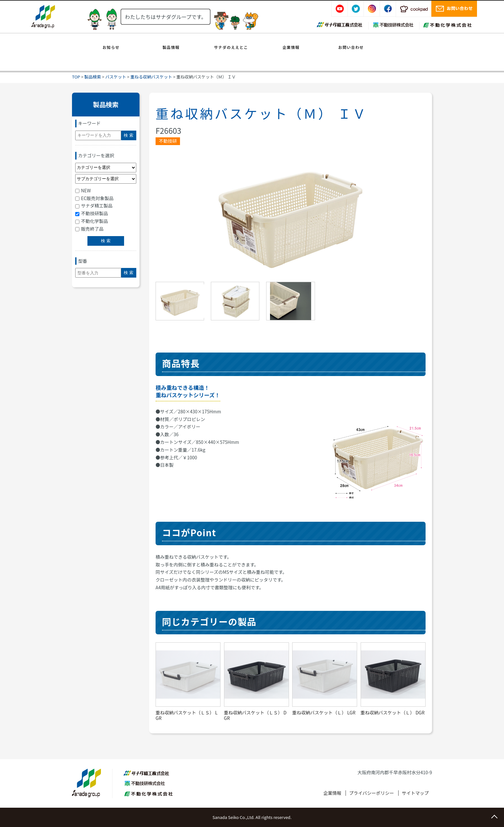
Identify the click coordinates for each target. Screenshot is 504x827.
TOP (76, 77)
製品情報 (171, 47)
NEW (83, 190)
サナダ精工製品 (94, 206)
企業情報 (291, 47)
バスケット (116, 77)
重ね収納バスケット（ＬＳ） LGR (187, 715)
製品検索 (93, 77)
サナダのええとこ (231, 47)
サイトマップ (415, 793)
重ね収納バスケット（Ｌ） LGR (324, 712)
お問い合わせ (351, 47)
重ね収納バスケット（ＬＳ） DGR (255, 715)
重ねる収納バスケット (151, 77)
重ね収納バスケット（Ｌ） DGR (393, 712)
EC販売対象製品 (94, 198)
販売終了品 (89, 229)
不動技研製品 (92, 213)
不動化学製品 (92, 221)
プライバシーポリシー (372, 793)
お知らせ (111, 47)
